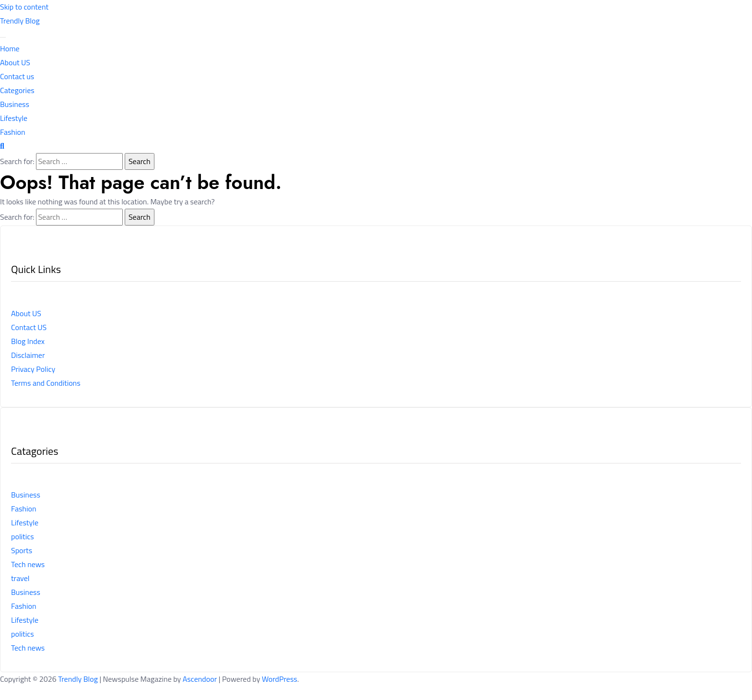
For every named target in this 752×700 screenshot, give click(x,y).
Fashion (12, 132)
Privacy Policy (33, 369)
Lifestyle (14, 118)
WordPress (280, 679)
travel (20, 578)
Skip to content (24, 7)
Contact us (17, 76)
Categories (17, 90)
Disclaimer (28, 355)
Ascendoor (200, 679)
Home (10, 48)
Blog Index (28, 341)
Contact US (29, 327)
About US (15, 62)
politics (23, 536)
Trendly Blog (20, 21)
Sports (22, 550)
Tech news (28, 564)
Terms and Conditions (46, 383)
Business (15, 104)
